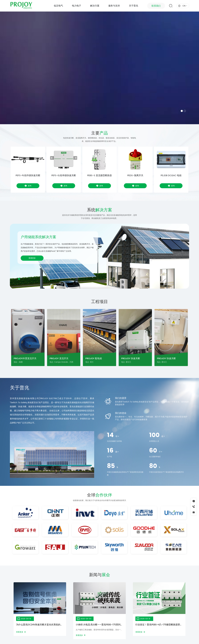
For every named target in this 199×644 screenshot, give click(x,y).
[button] (182, 111)
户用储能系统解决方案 (38, 237)
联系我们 (156, 6)
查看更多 (20, 632)
